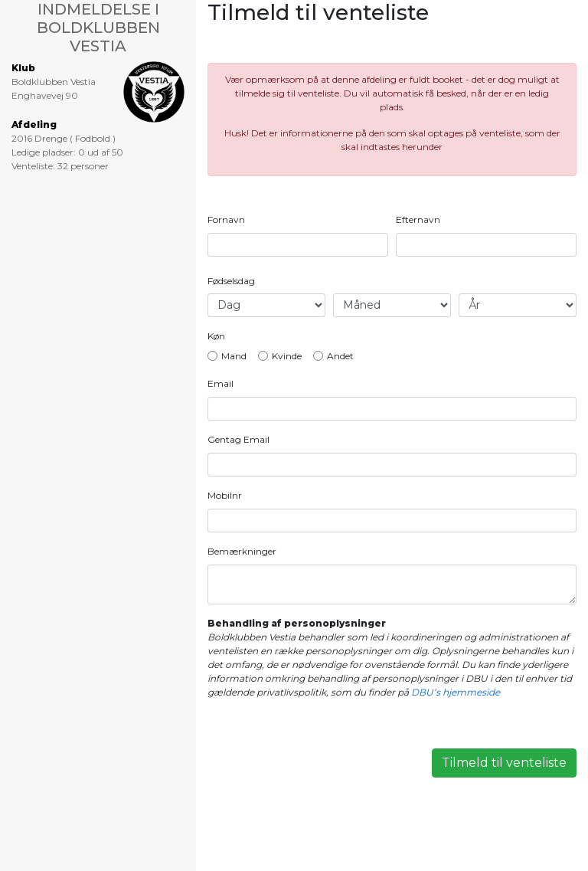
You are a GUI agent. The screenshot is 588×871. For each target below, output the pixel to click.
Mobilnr (225, 495)
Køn (216, 336)
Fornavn (226, 219)
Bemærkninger (242, 551)
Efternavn (418, 219)
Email (220, 383)
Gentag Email (238, 439)
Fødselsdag (231, 281)
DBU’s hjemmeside (456, 692)
